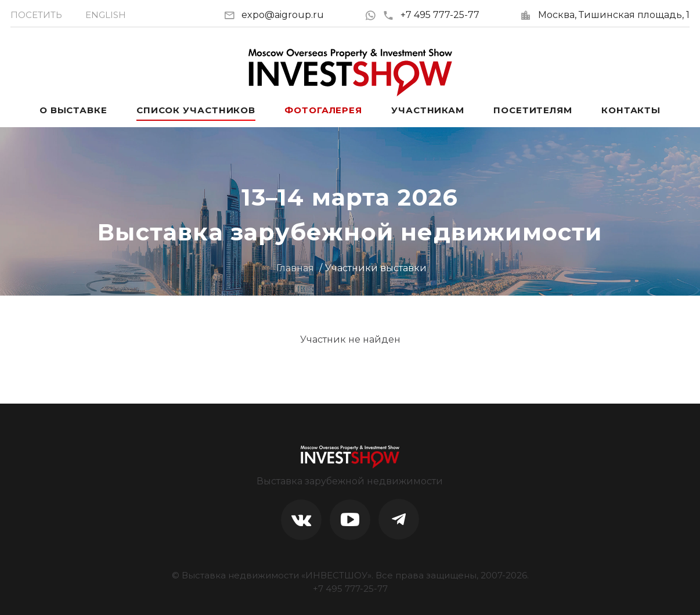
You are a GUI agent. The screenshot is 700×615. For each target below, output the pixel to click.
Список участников (196, 110)
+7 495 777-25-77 (431, 15)
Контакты (631, 110)
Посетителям (533, 110)
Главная (295, 268)
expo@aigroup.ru (283, 15)
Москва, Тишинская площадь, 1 (614, 15)
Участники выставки (376, 268)
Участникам (428, 110)
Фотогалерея (323, 110)
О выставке (73, 110)
